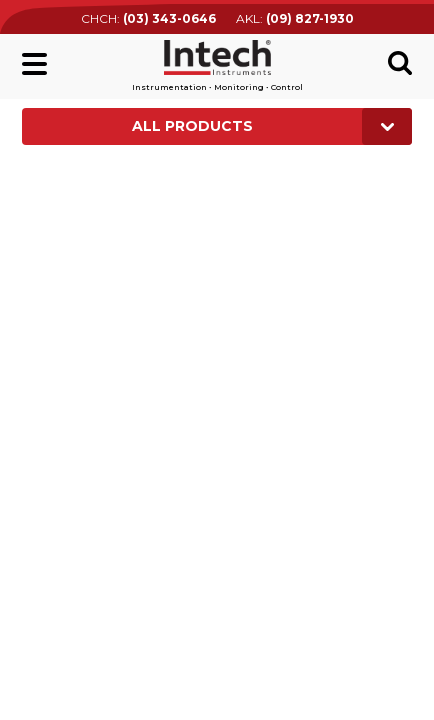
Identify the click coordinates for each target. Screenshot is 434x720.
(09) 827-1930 (310, 18)
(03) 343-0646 (169, 18)
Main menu (34, 64)
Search (400, 63)
